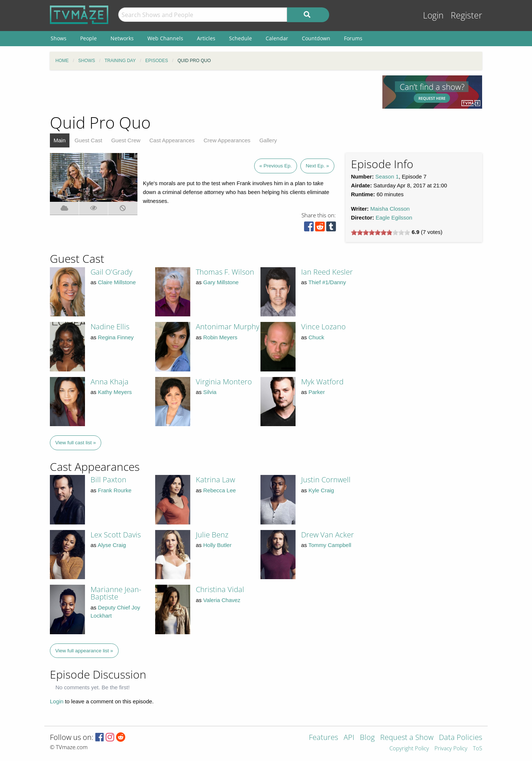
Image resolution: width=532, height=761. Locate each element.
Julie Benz (212, 535)
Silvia (210, 392)
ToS (478, 749)
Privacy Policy (451, 749)
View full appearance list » (84, 651)
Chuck (316, 337)
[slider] (381, 232)
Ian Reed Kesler (327, 272)
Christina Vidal (220, 589)
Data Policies (461, 738)
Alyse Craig (112, 545)
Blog (367, 738)
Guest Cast (88, 140)
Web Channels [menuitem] (165, 38)
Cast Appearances (172, 140)
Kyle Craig (321, 490)
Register (466, 15)
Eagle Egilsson (394, 218)
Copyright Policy (409, 749)
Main (60, 140)
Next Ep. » (317, 166)
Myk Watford (322, 382)
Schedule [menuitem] (241, 38)
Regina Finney (116, 337)
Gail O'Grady (111, 272)
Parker (317, 392)
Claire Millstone (117, 282)
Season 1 (387, 176)
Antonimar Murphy (228, 327)
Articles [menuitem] (206, 38)
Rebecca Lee (219, 490)
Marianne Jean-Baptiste (116, 593)
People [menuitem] (88, 38)
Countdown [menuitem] (316, 38)
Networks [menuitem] (122, 38)
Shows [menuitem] (59, 38)
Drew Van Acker (328, 535)
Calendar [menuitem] (277, 38)
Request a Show (407, 738)
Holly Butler (217, 545)
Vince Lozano (323, 327)
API (349, 738)
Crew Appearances (227, 140)
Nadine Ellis (110, 327)
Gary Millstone (221, 282)
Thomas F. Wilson (225, 272)
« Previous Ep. (276, 166)
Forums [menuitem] (353, 38)
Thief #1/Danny (327, 282)
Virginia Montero (224, 382)
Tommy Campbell (330, 545)
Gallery (268, 140)
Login (433, 15)
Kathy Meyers (115, 392)
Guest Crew (126, 140)
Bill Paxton (108, 480)
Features (323, 738)
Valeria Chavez (222, 600)
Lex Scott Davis (116, 535)
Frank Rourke (115, 490)
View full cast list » (76, 443)
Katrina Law (215, 480)
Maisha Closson (390, 209)
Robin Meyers (220, 337)
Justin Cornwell (326, 480)
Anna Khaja (110, 382)
